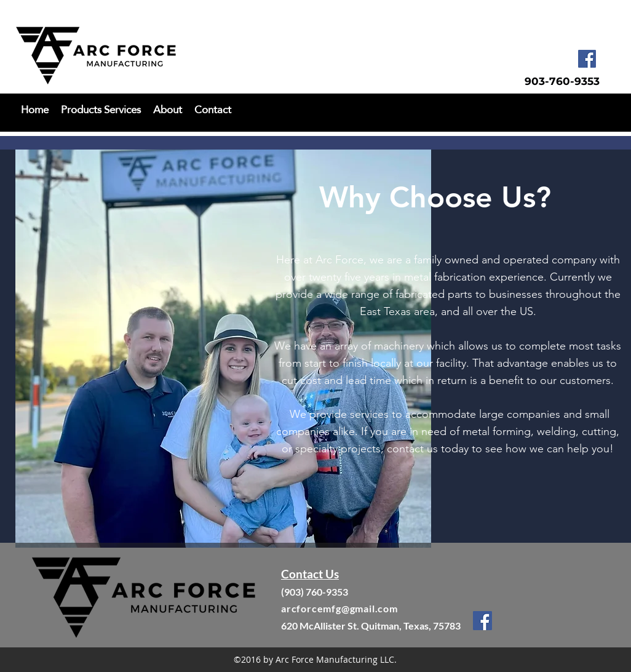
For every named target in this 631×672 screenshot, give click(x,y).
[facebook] (587, 59)
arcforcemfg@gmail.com (339, 608)
